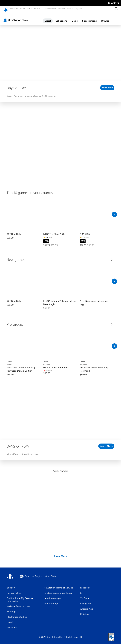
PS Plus (37, 9)
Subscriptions (89, 18)
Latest (48, 18)
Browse (105, 18)
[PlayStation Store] (16, 17)
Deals (75, 18)
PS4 (28, 9)
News (61, 9)
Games (13, 9)
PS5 (21, 9)
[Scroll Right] (114, 211)
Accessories (49, 9)
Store (69, 9)
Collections (61, 18)
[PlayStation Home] (6, 9)
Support (79, 9)
